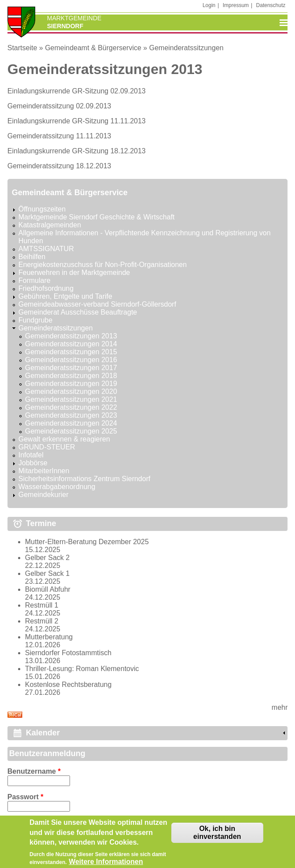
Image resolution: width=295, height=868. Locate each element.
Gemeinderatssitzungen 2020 (71, 391)
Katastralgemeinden (50, 225)
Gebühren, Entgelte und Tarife (65, 296)
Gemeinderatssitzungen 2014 (71, 344)
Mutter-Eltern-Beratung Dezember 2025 (87, 542)
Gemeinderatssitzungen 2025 (71, 431)
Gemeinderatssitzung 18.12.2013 (59, 166)
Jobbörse (33, 463)
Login (209, 5)
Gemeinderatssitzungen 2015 (71, 352)
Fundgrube (35, 320)
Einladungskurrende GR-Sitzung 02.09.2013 (77, 91)
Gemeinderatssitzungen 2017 (71, 368)
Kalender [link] (43, 733)
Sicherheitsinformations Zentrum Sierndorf (85, 479)
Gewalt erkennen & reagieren (64, 439)
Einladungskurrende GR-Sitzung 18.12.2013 (77, 151)
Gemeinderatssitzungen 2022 (71, 407)
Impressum (236, 5)
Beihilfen (32, 257)
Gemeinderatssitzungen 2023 (71, 415)
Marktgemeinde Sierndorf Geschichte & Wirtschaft (97, 217)
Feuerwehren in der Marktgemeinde (74, 273)
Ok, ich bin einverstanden (217, 837)
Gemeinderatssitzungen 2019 (71, 384)
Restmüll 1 (42, 605)
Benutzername (34, 771)
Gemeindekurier (44, 495)
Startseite (22, 48)
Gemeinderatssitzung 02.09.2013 (59, 106)
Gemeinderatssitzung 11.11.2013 (59, 136)
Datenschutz (271, 5)
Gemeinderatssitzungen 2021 (71, 399)
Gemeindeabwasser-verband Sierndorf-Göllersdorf (97, 304)
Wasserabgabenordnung (57, 487)
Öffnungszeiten (42, 209)
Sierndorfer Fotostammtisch (68, 653)
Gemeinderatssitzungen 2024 (71, 423)
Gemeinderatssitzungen (186, 48)
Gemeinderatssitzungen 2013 (71, 336)
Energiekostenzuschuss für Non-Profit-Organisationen (103, 265)
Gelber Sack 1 (47, 573)
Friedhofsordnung (46, 288)
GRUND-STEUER (47, 447)
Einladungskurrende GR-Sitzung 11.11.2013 (77, 121)
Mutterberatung (49, 637)
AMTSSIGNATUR (46, 249)
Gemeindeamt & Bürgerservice (93, 48)
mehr (280, 707)
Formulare (35, 280)
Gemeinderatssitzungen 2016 (71, 360)
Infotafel (31, 455)
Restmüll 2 (42, 621)
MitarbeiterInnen (44, 471)
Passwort (26, 797)
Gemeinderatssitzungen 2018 (71, 376)
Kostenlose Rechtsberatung (68, 684)
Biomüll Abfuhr (48, 589)
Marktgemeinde (74, 18)
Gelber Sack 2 (47, 558)
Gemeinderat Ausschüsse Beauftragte (78, 312)
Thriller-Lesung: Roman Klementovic (82, 669)
